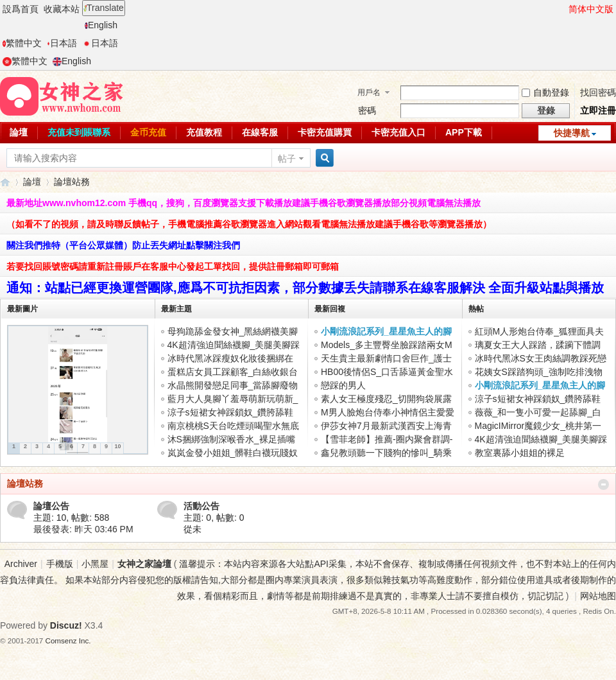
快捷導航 (572, 133)
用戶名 (369, 92)
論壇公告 (51, 506)
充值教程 (204, 132)
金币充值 (148, 132)
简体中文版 (591, 9)
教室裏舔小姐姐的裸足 (520, 453)
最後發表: (83, 529)
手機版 (60, 564)
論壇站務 (25, 484)
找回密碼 (598, 92)
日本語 (62, 43)
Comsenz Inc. (68, 641)
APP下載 (464, 132)
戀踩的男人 (343, 385)
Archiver (21, 564)
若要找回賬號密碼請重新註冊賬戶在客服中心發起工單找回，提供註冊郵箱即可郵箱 (173, 266)
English (101, 25)
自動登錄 (545, 92)
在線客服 (260, 132)
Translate (104, 8)
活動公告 (201, 506)
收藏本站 (62, 9)
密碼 (367, 110)
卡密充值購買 (325, 132)
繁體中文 (22, 43)
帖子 (287, 159)
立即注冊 (598, 110)
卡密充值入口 (398, 132)
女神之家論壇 (5, 182)
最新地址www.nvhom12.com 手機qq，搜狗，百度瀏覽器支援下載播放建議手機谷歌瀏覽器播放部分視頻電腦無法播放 (244, 203)
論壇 (19, 132)
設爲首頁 (21, 9)
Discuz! (66, 625)
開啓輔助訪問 (563, 9)
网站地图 (598, 596)
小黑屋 (95, 564)
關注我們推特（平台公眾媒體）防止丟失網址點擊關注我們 (123, 245)
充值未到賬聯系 (79, 132)
